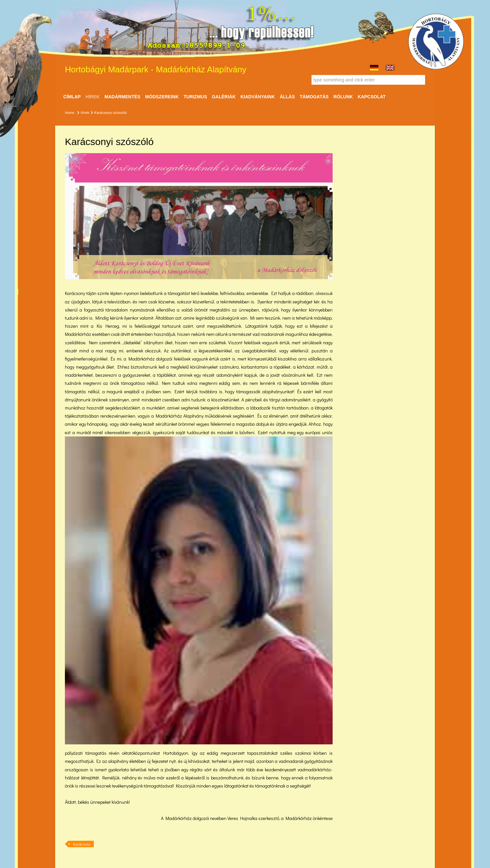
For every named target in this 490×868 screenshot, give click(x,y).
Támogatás (314, 97)
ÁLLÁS (287, 97)
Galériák (224, 97)
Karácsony (82, 844)
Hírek (93, 97)
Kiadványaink (258, 97)
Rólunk (343, 97)
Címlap (72, 97)
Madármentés (122, 97)
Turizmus (195, 97)
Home (70, 113)
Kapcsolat (372, 97)
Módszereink (162, 97)
